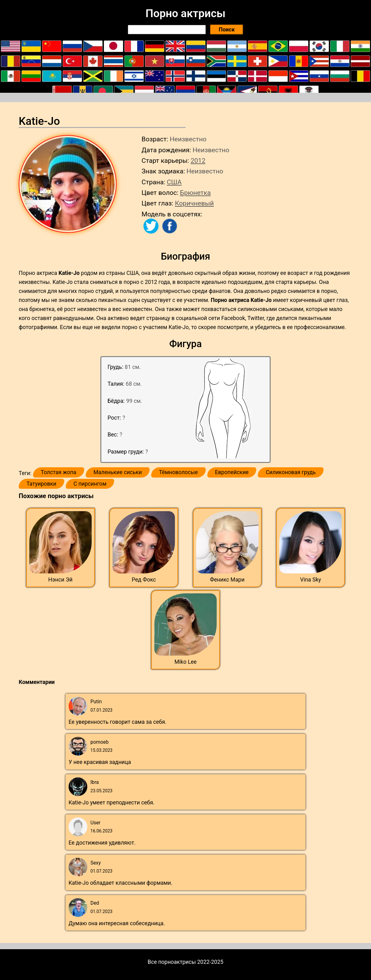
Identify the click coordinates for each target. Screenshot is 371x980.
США (174, 182)
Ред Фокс (144, 580)
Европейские (232, 472)
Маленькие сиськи (118, 472)
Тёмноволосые (178, 472)
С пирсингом (90, 484)
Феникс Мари (227, 580)
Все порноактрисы (172, 962)
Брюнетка (195, 193)
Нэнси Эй (60, 580)
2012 (198, 160)
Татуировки (41, 484)
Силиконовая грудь (291, 472)
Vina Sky (311, 580)
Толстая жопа (59, 472)
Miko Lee (185, 662)
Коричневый (194, 203)
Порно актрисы (185, 13)
